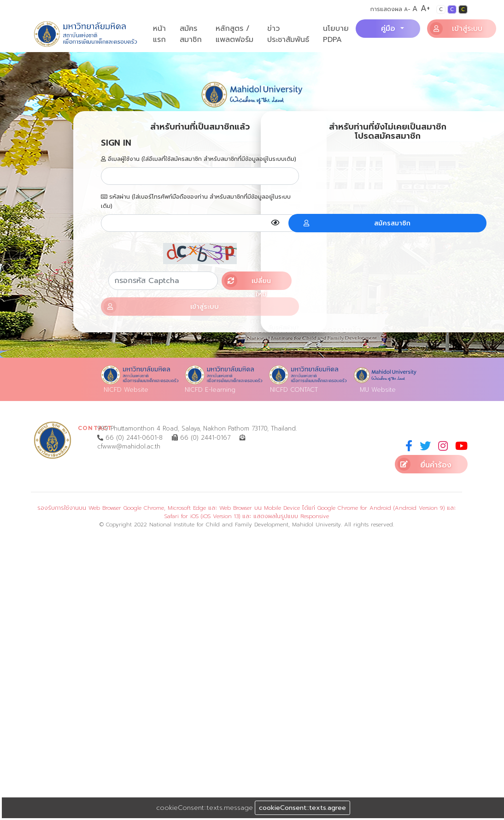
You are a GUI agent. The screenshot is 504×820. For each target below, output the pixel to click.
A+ (425, 8)
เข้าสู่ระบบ (456, 29)
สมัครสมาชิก (191, 34)
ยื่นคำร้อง (425, 464)
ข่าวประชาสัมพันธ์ (288, 34)
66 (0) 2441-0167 (201, 438)
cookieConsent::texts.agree (302, 808)
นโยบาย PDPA (336, 34)
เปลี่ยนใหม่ (248, 282)
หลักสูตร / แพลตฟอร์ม (234, 34)
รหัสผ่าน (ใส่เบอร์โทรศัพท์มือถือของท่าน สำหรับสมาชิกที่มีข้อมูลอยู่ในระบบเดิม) (196, 201)
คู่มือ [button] (390, 29)
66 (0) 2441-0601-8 (130, 438)
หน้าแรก (159, 34)
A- (407, 9)
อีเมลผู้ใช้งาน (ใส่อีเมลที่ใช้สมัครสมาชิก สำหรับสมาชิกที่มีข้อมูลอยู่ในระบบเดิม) (199, 159)
